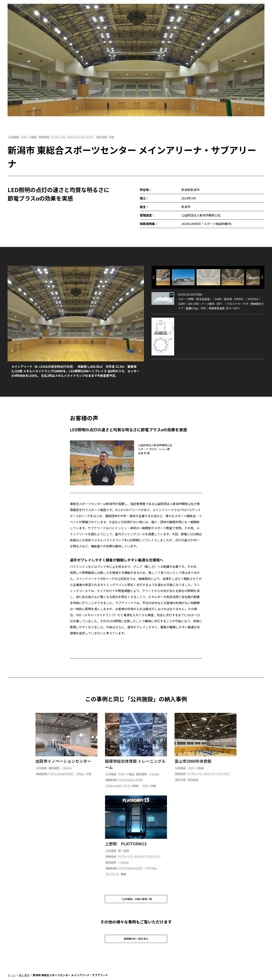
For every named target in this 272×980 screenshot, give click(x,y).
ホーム (12, 978)
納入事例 (24, 978)
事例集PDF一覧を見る (136, 941)
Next (262, 277)
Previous (154, 277)
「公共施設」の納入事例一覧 (136, 900)
